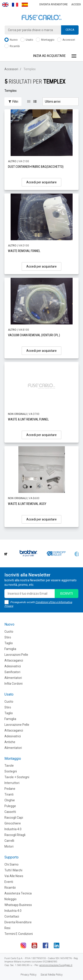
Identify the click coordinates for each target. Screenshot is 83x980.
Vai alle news (14, 876)
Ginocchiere (13, 823)
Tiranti (9, 794)
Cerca (70, 30)
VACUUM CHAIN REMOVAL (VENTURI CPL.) (34, 335)
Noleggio (11, 899)
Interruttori (12, 783)
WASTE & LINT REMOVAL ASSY (27, 504)
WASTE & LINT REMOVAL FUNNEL (28, 419)
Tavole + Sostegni (17, 777)
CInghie (10, 800)
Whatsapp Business (18, 905)
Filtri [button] (13, 102)
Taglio (9, 643)
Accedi (76, 4)
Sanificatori (12, 672)
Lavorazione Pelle (17, 725)
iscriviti (67, 594)
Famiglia (10, 649)
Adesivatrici (13, 666)
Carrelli (9, 841)
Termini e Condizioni (19, 934)
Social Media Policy (52, 975)
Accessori (66, 40)
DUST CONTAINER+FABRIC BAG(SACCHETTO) (36, 167)
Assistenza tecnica (18, 893)
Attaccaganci (14, 660)
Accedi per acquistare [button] (41, 182)
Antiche (10, 742)
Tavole (9, 766)
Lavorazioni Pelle (16, 655)
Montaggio (45, 40)
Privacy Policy (29, 975)
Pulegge (10, 806)
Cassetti (10, 812)
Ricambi (12, 46)
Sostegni (11, 771)
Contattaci (12, 916)
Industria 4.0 (13, 829)
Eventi (9, 882)
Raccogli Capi (14, 818)
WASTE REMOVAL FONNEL (24, 251)
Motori (9, 846)
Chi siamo (12, 864)
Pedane (10, 789)
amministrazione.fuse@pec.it (56, 965)
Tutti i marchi (13, 870)
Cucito (9, 632)
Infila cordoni (14, 684)
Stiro (8, 637)
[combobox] (41, 30)
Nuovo (11, 40)
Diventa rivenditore (54, 4)
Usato (27, 40)
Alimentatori (13, 678)
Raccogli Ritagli (15, 835)
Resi (7, 928)
